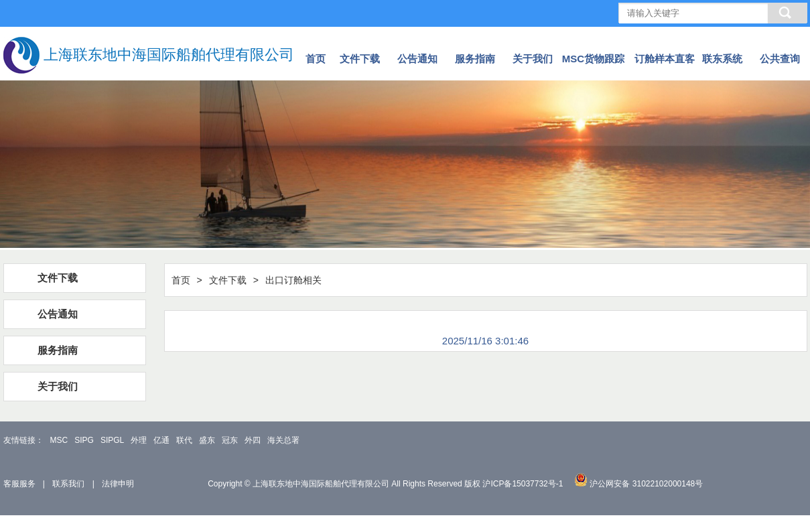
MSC (59, 440)
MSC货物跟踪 (593, 59)
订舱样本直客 (665, 59)
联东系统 (722, 59)
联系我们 (68, 484)
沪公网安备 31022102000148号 (646, 484)
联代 (184, 440)
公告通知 (417, 59)
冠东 (230, 440)
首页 (316, 59)
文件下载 (360, 59)
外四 (253, 440)
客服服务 (19, 484)
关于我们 (533, 59)
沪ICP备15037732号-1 (523, 484)
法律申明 (118, 484)
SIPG (84, 440)
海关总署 (283, 440)
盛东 (207, 440)
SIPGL (112, 440)
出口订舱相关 (293, 280)
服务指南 (475, 59)
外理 (139, 440)
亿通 (161, 440)
